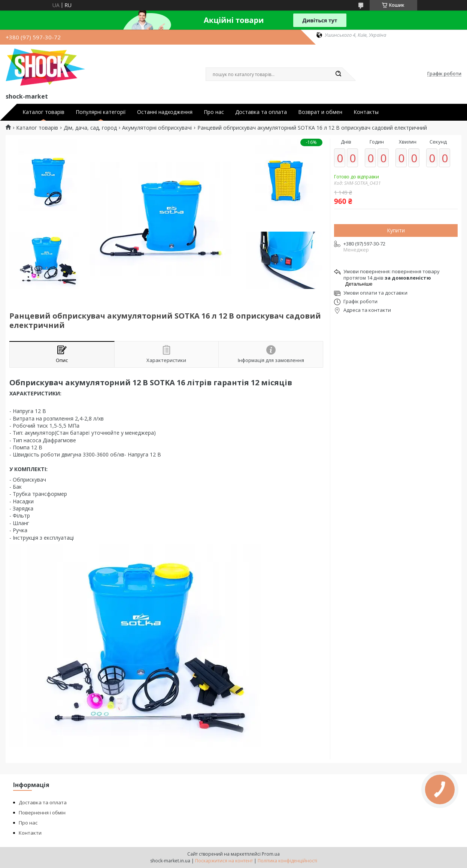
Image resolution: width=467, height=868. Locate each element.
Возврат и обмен (320, 112)
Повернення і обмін (42, 813)
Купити (396, 230)
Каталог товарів (43, 112)
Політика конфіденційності (287, 861)
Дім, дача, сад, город (90, 128)
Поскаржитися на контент (224, 861)
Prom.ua (271, 854)
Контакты (366, 112)
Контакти (30, 833)
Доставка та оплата (261, 112)
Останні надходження (165, 112)
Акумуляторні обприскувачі (157, 128)
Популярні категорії (101, 112)
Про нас (214, 112)
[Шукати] (339, 74)
